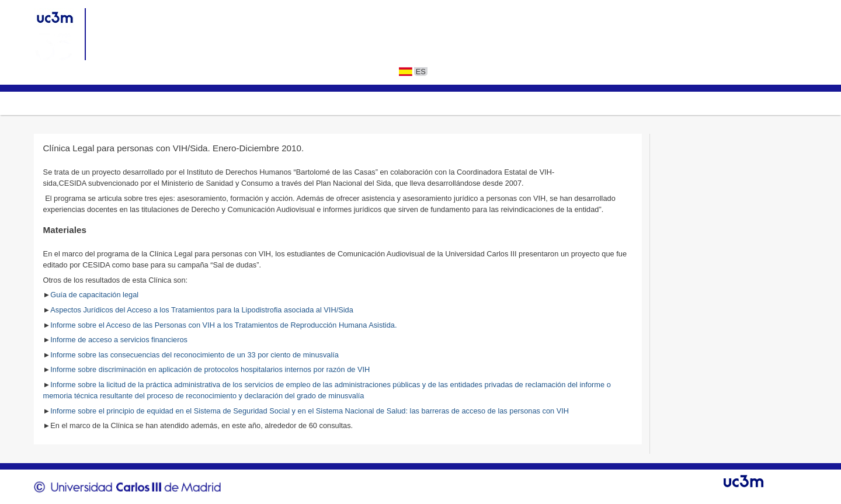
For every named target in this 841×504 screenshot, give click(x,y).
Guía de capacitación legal (94, 295)
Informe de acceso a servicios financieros (119, 340)
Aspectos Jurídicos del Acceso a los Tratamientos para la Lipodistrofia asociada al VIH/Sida (202, 310)
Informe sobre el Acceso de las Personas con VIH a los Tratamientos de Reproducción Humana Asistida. (223, 325)
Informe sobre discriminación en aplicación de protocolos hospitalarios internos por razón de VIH (211, 369)
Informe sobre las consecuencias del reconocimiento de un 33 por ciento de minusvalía (194, 355)
